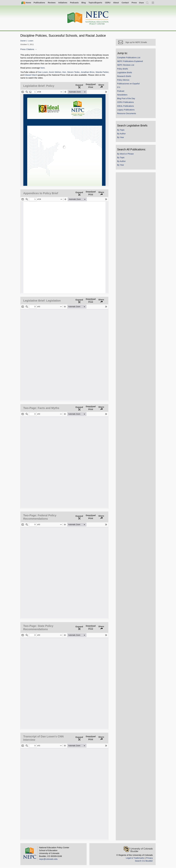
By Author (121, 134)
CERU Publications (125, 102)
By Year (121, 137)
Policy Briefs (123, 69)
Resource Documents (127, 113)
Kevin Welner (55, 72)
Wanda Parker (102, 72)
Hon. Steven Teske (71, 72)
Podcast (121, 91)
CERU (108, 3)
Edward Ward (31, 75)
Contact (125, 3)
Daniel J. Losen (27, 41)
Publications (39, 3)
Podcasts (74, 3)
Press (134, 3)
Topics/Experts (95, 3)
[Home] (88, 18)
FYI (119, 87)
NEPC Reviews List (126, 65)
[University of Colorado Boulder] (138, 849)
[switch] (141, 3)
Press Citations (27, 49)
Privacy (149, 858)
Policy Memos (123, 80)
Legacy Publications (126, 110)
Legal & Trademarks (135, 858)
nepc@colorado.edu (48, 859)
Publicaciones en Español (128, 84)
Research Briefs (124, 76)
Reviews (52, 3)
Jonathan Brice (88, 72)
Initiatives (63, 3)
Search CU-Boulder (144, 861)
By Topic (121, 130)
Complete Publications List (129, 58)
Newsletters (122, 95)
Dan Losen (43, 72)
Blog (84, 3)
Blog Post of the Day (126, 98)
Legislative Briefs (125, 73)
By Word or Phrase (125, 154)
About (116, 3)
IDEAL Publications (125, 106)
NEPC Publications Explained (130, 61)
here (43, 68)
